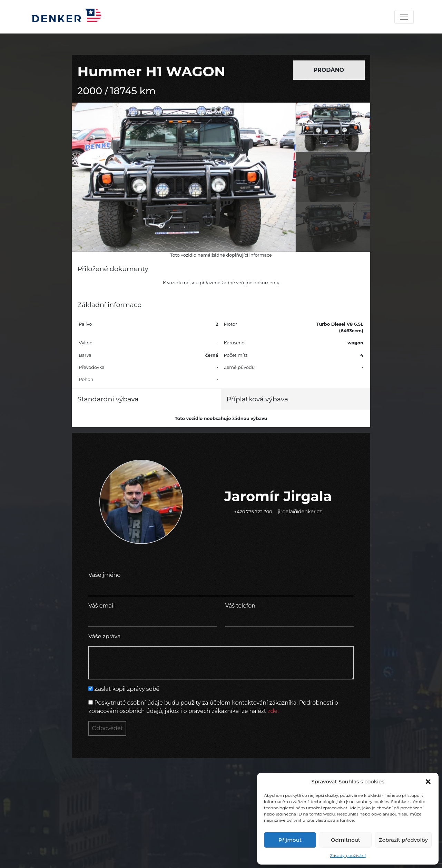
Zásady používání (348, 855)
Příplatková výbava (258, 399)
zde (273, 711)
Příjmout (290, 840)
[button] (428, 782)
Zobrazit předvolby (403, 840)
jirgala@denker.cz (300, 512)
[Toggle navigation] (404, 17)
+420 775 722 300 (253, 512)
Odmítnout (346, 840)
